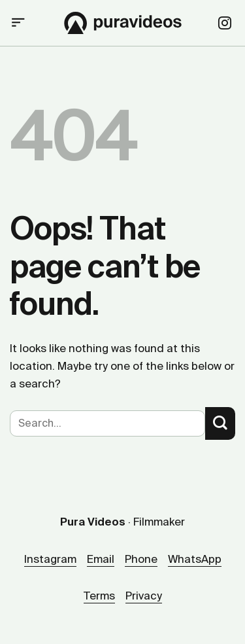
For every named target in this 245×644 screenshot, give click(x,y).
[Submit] (220, 423)
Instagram (50, 559)
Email (101, 559)
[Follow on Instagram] (225, 24)
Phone (141, 559)
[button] (18, 23)
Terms (99, 596)
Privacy (144, 596)
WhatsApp (195, 559)
